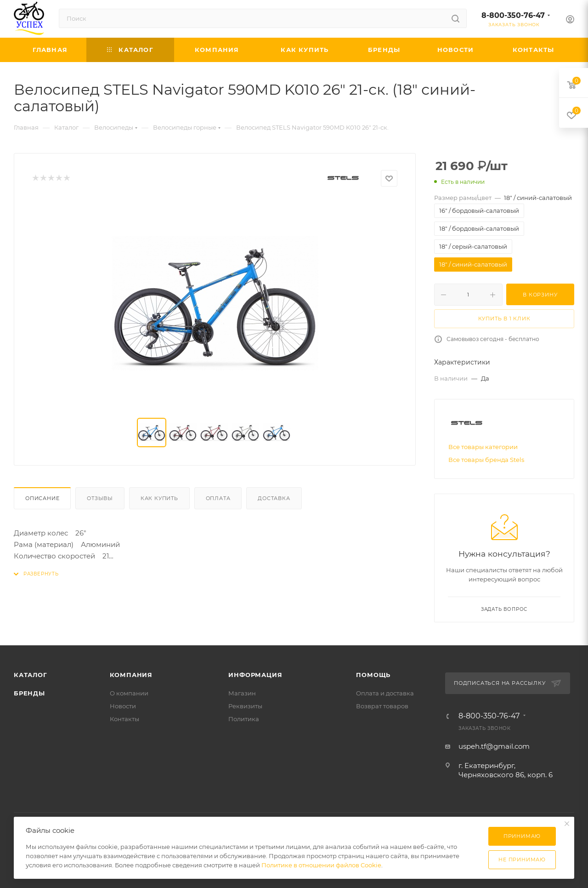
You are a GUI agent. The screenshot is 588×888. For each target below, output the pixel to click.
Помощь (373, 675)
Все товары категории (483, 447)
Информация (255, 675)
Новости (123, 706)
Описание (42, 498)
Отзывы (100, 498)
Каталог (31, 675)
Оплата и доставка (385, 693)
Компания (131, 675)
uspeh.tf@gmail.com (494, 746)
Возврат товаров (382, 706)
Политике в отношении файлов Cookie (321, 865)
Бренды (29, 693)
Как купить (159, 498)
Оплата (218, 498)
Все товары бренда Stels (486, 460)
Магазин (242, 693)
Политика (244, 719)
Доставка (274, 498)
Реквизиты (245, 706)
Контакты (124, 719)
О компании (129, 693)
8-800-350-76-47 (513, 15)
